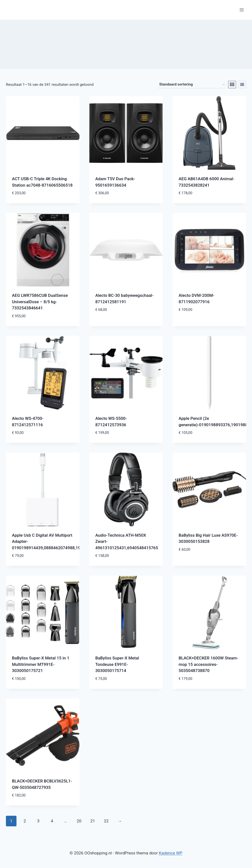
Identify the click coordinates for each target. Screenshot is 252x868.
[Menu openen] (242, 10)
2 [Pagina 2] (25, 821)
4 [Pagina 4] (52, 821)
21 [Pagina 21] (93, 821)
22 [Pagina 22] (106, 821)
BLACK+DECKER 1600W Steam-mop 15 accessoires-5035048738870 (208, 664)
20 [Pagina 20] (79, 821)
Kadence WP (171, 853)
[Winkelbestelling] (192, 85)
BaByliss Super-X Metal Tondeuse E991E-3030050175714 (117, 664)
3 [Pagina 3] (38, 821)
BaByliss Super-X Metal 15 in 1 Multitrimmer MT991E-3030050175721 (41, 664)
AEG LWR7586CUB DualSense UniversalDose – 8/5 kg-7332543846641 (40, 302)
